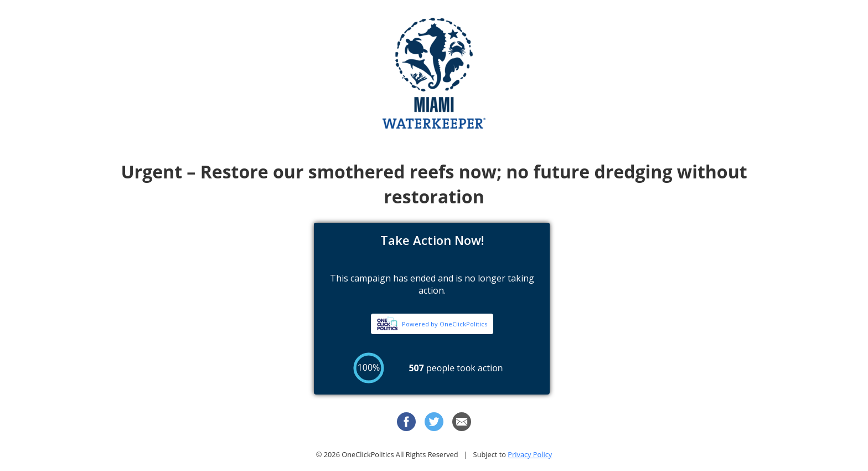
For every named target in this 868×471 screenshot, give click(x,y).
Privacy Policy (530, 454)
